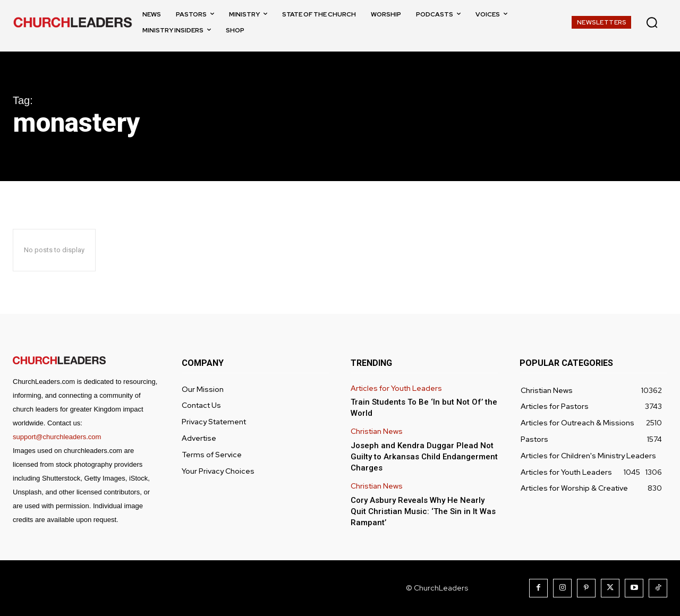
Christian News (377, 431)
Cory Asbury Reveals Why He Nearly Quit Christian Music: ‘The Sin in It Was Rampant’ (423, 511)
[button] (652, 22)
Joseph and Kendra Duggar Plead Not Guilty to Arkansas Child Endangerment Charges (424, 457)
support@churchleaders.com (57, 437)
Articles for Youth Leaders (396, 388)
